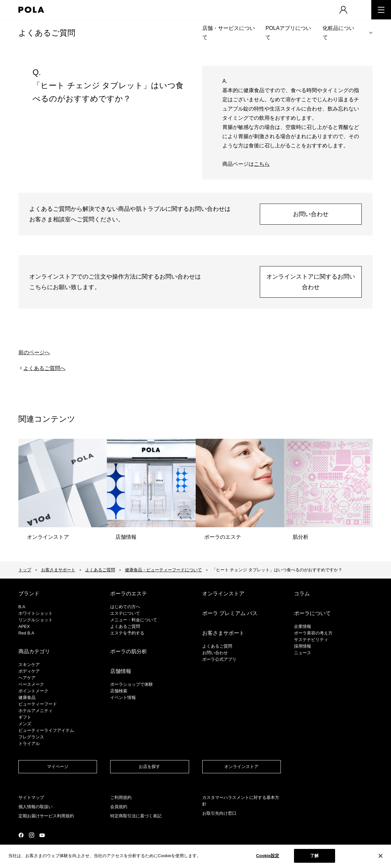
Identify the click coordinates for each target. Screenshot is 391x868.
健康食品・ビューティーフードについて (163, 570)
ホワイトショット (36, 613)
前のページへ (34, 352)
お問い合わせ (311, 214)
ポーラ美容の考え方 (313, 633)
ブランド (29, 594)
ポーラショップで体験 (132, 684)
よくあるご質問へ (44, 368)
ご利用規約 (121, 797)
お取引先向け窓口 (219, 813)
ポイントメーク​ (33, 691)
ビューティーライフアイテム (46, 730)
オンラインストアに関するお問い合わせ (311, 282)
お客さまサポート (58, 570)
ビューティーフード (38, 704)
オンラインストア (223, 594)
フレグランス (31, 737)
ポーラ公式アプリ (219, 659)
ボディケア (29, 671)
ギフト (25, 717)
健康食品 (27, 697)
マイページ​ (58, 767)
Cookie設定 (268, 856)
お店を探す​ (149, 767)
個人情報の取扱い (36, 807)
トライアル (29, 744)
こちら (262, 164)
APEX (24, 626)
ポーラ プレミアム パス (230, 613)
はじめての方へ (125, 607)
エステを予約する (127, 633)
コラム (302, 594)
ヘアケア (27, 678)
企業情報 (303, 626)
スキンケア (29, 665)
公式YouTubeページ (42, 835)
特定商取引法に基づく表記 (136, 816)
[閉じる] (380, 856)
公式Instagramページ (32, 835)
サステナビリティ (311, 640)
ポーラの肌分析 (129, 651)
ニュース (303, 653)
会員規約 (119, 807)
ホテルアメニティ (36, 711)
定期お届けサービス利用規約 (46, 816)
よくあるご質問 (47, 33)
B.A (22, 607)
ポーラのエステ (129, 594)
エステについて (125, 613)
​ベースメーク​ (31, 684)
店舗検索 (119, 691)
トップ (25, 570)
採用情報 (303, 646)
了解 (314, 856)
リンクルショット (36, 620)
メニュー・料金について (134, 620)
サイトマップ (31, 797)
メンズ (25, 724)
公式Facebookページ (21, 835)
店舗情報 (121, 671)
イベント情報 (123, 697)
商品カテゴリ (34, 651)
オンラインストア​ (241, 767)
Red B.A (26, 633)
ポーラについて (312, 613)
